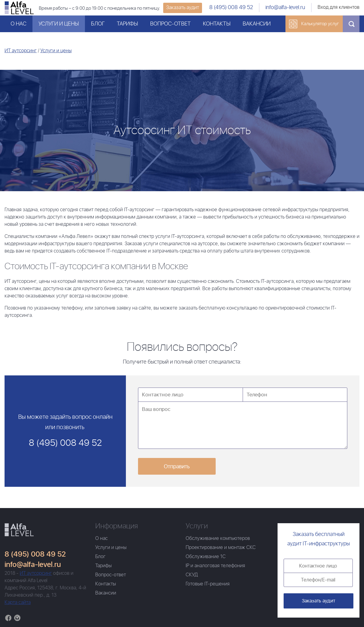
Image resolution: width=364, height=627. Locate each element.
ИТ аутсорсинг (21, 51)
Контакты (217, 24)
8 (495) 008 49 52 (231, 8)
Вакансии (257, 24)
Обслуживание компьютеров (218, 539)
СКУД (192, 575)
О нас (19, 24)
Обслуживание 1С (206, 557)
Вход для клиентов (339, 7)
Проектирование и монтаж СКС (221, 548)
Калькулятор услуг (320, 24)
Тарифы (127, 24)
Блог (98, 24)
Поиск (351, 24)
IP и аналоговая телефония (215, 566)
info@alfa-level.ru (285, 8)
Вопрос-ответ (170, 24)
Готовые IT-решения (208, 584)
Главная (19, 530)
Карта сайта (18, 603)
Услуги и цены (59, 24)
